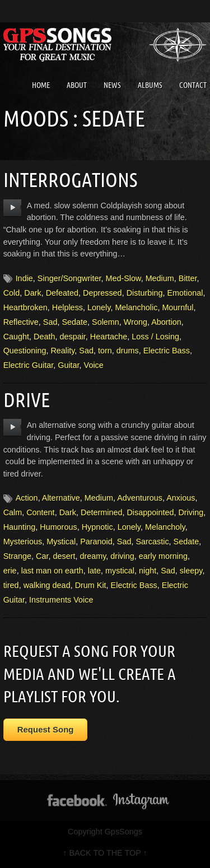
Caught (16, 337)
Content (40, 512)
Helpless (67, 307)
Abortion (166, 322)
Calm (13, 512)
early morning (163, 556)
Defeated (62, 293)
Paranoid (96, 542)
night (148, 571)
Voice (94, 365)
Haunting (20, 527)
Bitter (188, 278)
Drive (27, 400)
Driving (191, 512)
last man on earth (52, 571)
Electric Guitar (29, 365)
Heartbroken (25, 307)
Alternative (61, 498)
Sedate (74, 322)
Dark (32, 293)
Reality (62, 351)
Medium (160, 278)
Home (41, 85)
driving (122, 556)
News (112, 85)
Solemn (106, 322)
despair (72, 337)
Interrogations (70, 179)
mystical (120, 571)
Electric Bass (167, 351)
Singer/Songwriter (69, 278)
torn (105, 351)
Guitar (68, 365)
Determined (101, 512)
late (94, 571)
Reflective (21, 322)
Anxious (181, 498)
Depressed (102, 293)
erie (10, 571)
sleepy (191, 571)
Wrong (136, 322)
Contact (193, 85)
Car (42, 556)
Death (44, 337)
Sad (50, 322)
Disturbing (145, 293)
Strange (17, 556)
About (77, 85)
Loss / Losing (155, 337)
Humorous (58, 527)
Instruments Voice (61, 600)
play (13, 208)
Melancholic (136, 307)
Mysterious (23, 542)
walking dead (47, 585)
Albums (150, 85)
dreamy (93, 556)
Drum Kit (91, 585)
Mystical (61, 542)
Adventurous (140, 498)
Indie (24, 278)
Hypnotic (97, 527)
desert (64, 556)
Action (27, 498)
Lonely (99, 307)
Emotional (185, 293)
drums (128, 351)
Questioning (25, 351)
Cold (12, 293)
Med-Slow (123, 278)
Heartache (109, 337)
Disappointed (150, 512)
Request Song (46, 729)
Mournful (178, 307)
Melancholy (165, 527)
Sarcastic (152, 542)
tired (11, 585)
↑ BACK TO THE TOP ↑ (105, 853)
